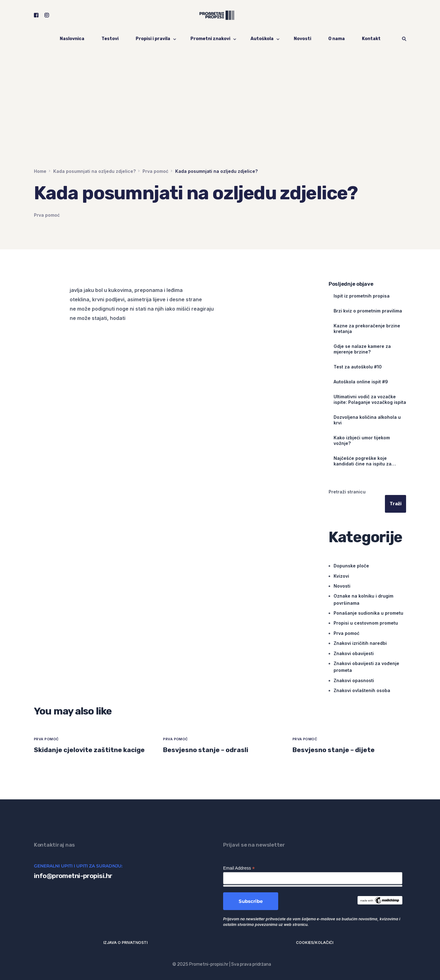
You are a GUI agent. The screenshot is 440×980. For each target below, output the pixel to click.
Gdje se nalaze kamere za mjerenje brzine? (362, 349)
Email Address (239, 868)
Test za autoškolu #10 (358, 367)
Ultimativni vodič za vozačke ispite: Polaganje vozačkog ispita (370, 399)
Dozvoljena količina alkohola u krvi (367, 420)
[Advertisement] (220, 121)
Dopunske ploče (351, 566)
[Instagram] (47, 15)
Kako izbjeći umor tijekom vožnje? (362, 440)
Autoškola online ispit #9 (361, 382)
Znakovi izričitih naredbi (360, 643)
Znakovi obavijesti (354, 653)
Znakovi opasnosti (354, 680)
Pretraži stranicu (347, 492)
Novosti (342, 586)
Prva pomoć (47, 215)
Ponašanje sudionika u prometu (368, 613)
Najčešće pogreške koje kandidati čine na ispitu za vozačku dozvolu (363, 461)
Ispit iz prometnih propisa (362, 296)
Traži (395, 504)
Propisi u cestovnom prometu (366, 623)
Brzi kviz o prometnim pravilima (368, 311)
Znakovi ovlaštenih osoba (362, 690)
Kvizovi (341, 576)
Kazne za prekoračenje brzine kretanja (367, 328)
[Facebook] (36, 15)
